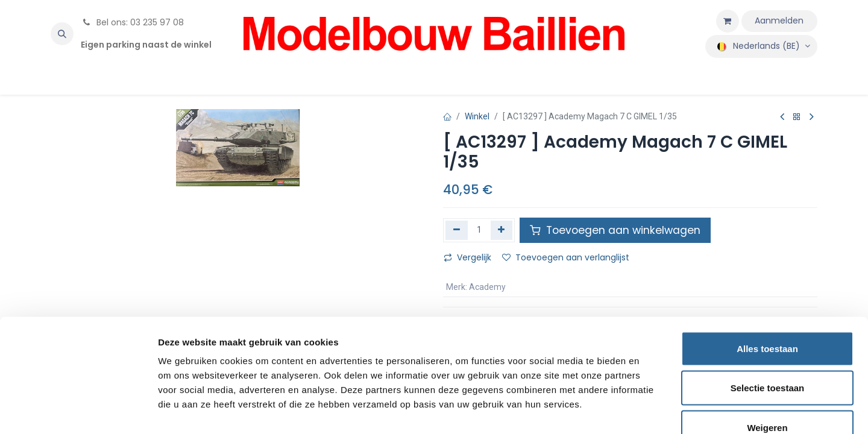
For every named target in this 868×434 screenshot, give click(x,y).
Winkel (477, 116)
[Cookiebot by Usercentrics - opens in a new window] (78, 410)
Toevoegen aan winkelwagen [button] (615, 230)
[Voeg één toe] (502, 230)
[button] (62, 34)
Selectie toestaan (768, 316)
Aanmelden (779, 20)
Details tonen (651, 410)
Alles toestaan (767, 276)
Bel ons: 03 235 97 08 (132, 22)
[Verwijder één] (457, 230)
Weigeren (767, 355)
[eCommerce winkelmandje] (728, 21)
